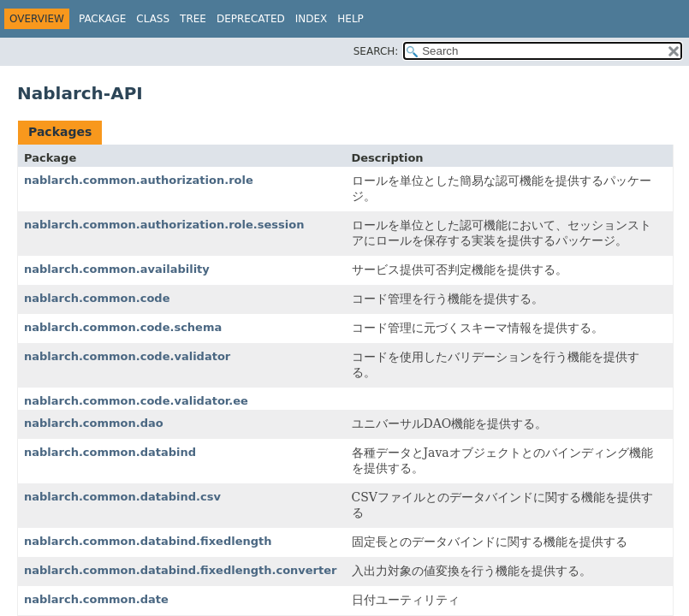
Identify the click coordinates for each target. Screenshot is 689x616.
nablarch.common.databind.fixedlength (148, 541)
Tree (193, 19)
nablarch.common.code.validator (127, 356)
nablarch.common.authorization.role (139, 180)
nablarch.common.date (96, 599)
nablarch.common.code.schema (123, 327)
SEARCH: (376, 51)
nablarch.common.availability (117, 269)
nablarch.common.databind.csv (122, 497)
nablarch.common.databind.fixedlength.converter (180, 570)
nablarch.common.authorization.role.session (164, 225)
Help (350, 19)
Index (312, 19)
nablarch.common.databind (110, 452)
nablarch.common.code (97, 298)
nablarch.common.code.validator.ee (136, 401)
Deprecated (251, 19)
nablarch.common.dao (94, 423)
